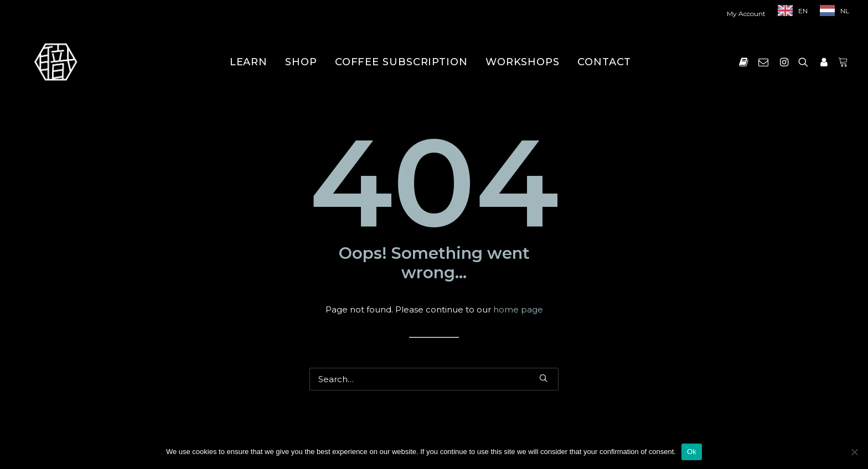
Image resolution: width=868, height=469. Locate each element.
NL (845, 11)
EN (803, 11)
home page (518, 309)
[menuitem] (749, 14)
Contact (604, 62)
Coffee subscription (401, 62)
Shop (301, 62)
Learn (249, 62)
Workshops (523, 62)
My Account (746, 14)
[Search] (434, 379)
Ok (692, 452)
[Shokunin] (56, 62)
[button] (746, 62)
